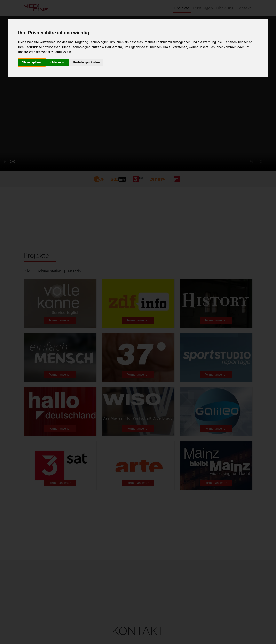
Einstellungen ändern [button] (86, 62)
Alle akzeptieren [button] (32, 62)
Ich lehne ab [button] (57, 62)
